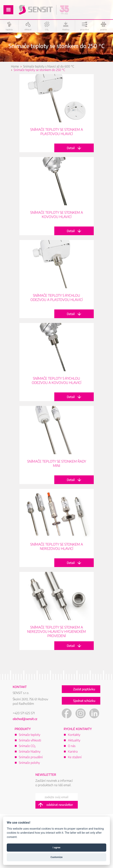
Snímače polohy (29, 763)
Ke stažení (75, 757)
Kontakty (74, 735)
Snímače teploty (30, 735)
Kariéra (73, 751)
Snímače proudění (31, 757)
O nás (72, 746)
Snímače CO (27, 746)
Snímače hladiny (30, 751)
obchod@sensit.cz (25, 719)
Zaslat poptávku (84, 689)
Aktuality (74, 740)
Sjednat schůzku (84, 701)
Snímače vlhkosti (30, 740)
